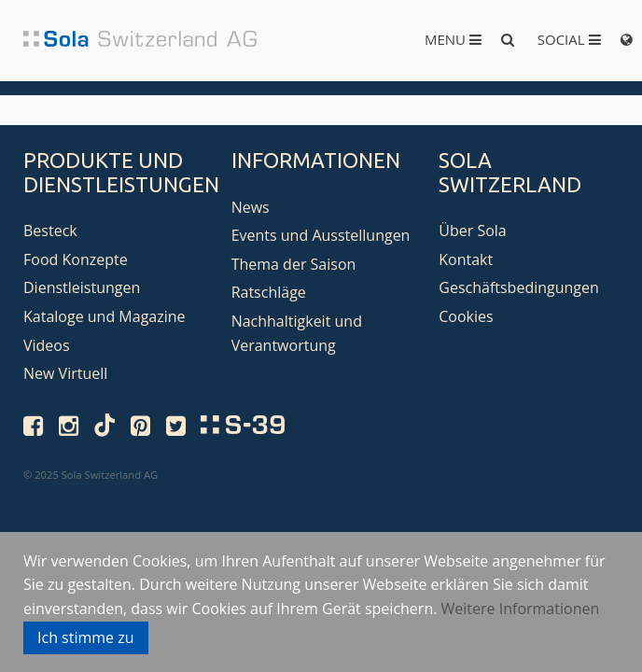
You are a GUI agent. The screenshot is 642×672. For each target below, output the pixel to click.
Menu (453, 39)
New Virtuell (65, 373)
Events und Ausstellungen (321, 235)
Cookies (466, 316)
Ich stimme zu (86, 637)
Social (569, 39)
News (251, 207)
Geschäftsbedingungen (519, 287)
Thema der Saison (294, 264)
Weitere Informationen (521, 609)
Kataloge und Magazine (105, 316)
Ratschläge (269, 292)
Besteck (50, 231)
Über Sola (472, 231)
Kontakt (466, 259)
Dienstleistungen (82, 287)
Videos (47, 345)
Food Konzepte (76, 259)
